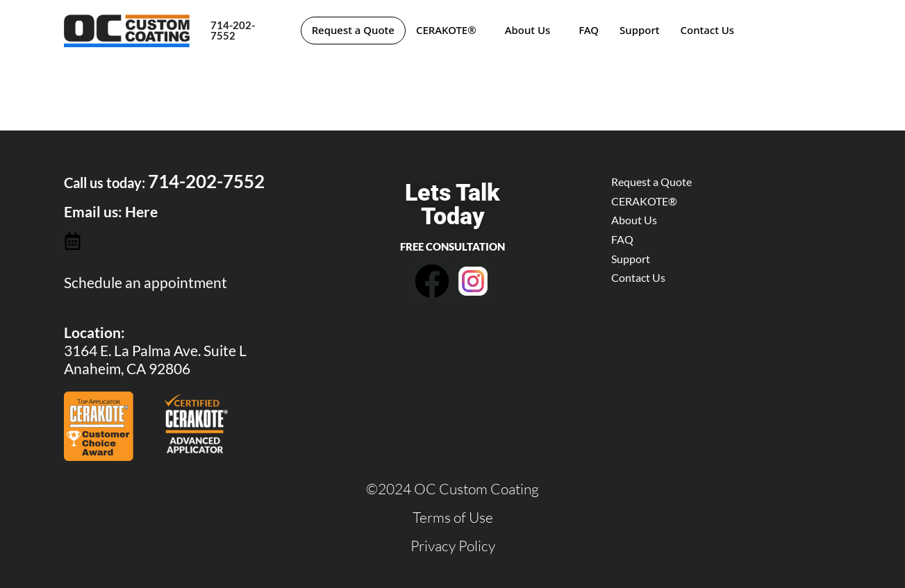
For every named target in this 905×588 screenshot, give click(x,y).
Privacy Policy (453, 546)
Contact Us (709, 30)
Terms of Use (453, 517)
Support (642, 30)
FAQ (591, 30)
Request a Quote (354, 30)
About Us (529, 30)
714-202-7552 (233, 30)
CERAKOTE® (448, 30)
